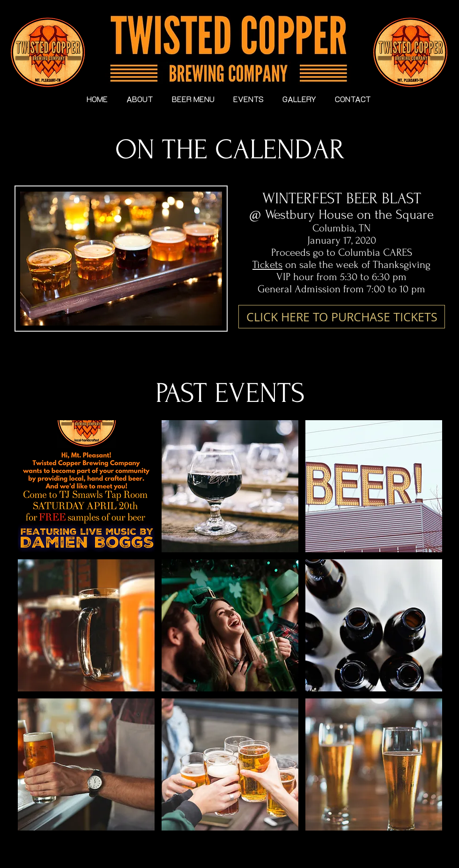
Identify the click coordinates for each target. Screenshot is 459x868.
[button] (86, 486)
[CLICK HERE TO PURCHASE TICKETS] (342, 317)
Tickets (267, 265)
